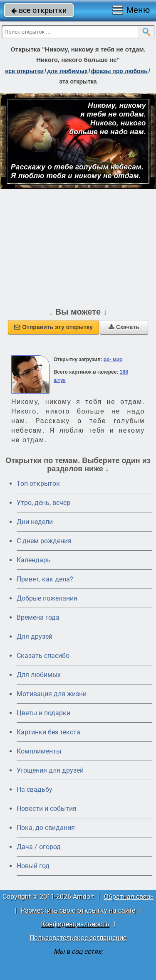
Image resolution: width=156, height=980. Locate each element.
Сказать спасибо (43, 656)
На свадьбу (35, 789)
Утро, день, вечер (43, 503)
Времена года (38, 617)
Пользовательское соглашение (78, 938)
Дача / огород (39, 847)
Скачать (124, 327)
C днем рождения (44, 541)
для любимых (67, 71)
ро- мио (113, 359)
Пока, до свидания (46, 828)
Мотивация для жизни (52, 694)
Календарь (34, 560)
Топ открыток (38, 484)
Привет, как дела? (45, 579)
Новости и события (47, 809)
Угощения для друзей (50, 770)
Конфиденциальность (75, 924)
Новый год (33, 866)
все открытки (39, 10)
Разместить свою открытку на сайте (78, 910)
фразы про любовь (119, 71)
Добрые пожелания (47, 598)
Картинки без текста (48, 732)
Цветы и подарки (43, 713)
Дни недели (35, 522)
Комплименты (39, 751)
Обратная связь (129, 897)
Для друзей (35, 637)
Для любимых (39, 675)
